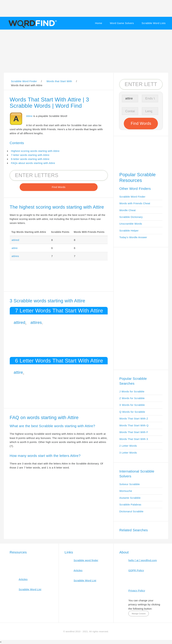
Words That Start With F (134, 432)
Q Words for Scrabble (132, 412)
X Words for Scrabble (132, 405)
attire (15, 248)
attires (15, 256)
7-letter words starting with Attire (30, 155)
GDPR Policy (136, 570)
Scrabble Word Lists (154, 23)
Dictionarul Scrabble (131, 511)
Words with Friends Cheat (135, 203)
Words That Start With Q (134, 425)
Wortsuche (126, 491)
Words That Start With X (134, 439)
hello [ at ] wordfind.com (143, 560)
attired (15, 240)
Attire (29, 116)
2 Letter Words (128, 446)
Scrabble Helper (129, 231)
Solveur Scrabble (130, 484)
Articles (23, 579)
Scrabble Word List (30, 589)
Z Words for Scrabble (132, 398)
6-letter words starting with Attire (30, 159)
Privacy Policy (137, 591)
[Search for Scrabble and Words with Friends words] (59, 175)
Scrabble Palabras (130, 505)
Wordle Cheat (128, 210)
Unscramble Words (131, 224)
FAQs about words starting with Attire (33, 163)
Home (99, 23)
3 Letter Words (128, 453)
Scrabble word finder (86, 560)
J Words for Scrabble (132, 391)
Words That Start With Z (134, 418)
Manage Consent (139, 614)
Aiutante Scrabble (130, 498)
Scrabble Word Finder (132, 197)
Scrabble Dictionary (131, 217)
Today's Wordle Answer (133, 237)
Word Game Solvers (122, 23)
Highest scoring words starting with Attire (35, 151)
